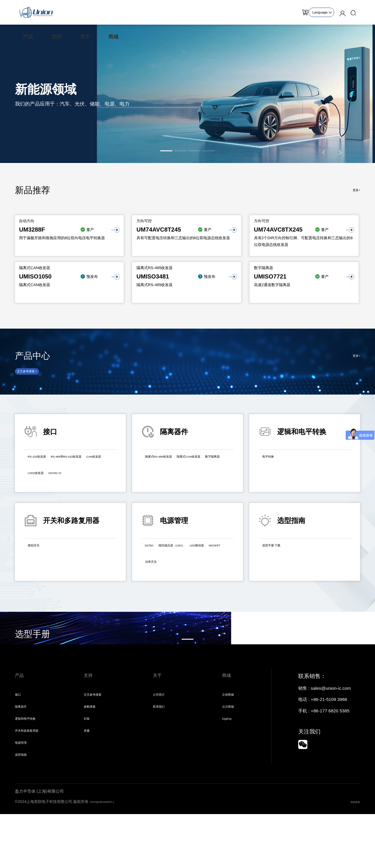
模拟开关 (38, 557)
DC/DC (154, 557)
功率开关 (213, 573)
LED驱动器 (158, 573)
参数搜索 (93, 753)
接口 (19, 739)
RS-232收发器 (44, 468)
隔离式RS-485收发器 (167, 468)
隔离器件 (24, 753)
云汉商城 (231, 753)
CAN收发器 (97, 479)
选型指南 (24, 808)
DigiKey (230, 767)
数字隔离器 (202, 484)
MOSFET (186, 573)
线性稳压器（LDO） (189, 557)
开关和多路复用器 (33, 780)
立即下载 (33, 666)
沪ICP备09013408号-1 (109, 856)
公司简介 (162, 739)
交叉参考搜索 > (34, 379)
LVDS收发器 (42, 491)
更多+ (355, 190)
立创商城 (231, 739)
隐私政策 (352, 856)
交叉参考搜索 (97, 739)
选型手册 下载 (278, 557)
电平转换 (273, 468)
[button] (166, 151)
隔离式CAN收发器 (165, 484)
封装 (88, 767)
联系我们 (162, 753)
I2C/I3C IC (73, 491)
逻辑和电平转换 (30, 767)
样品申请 (296, 12)
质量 (88, 780)
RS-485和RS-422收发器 (53, 479)
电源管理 (24, 794)
